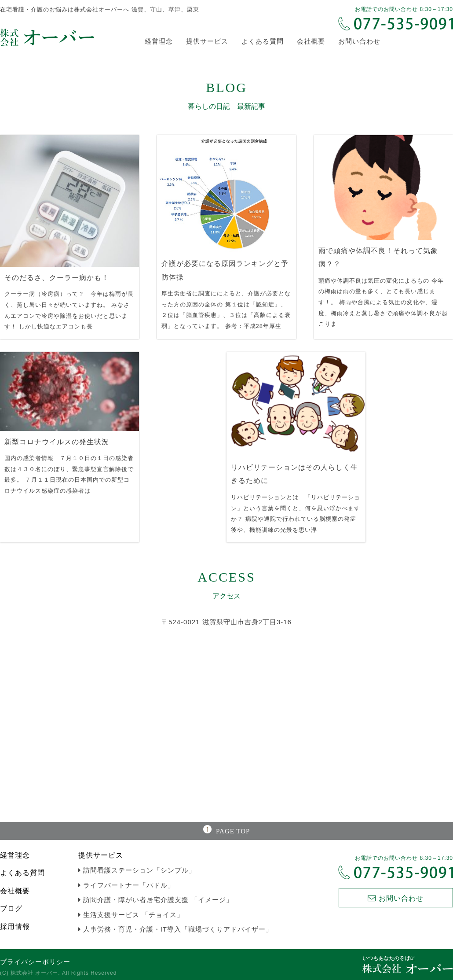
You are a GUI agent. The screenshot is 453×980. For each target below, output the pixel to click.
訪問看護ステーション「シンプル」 (137, 870)
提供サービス (207, 41)
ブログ (11, 908)
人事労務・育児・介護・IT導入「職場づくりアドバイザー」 (176, 929)
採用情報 (15, 927)
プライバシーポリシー (35, 962)
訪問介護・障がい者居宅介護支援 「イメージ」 (156, 900)
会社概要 (311, 41)
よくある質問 (263, 41)
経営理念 (159, 41)
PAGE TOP (233, 831)
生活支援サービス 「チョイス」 (131, 915)
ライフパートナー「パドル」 (126, 885)
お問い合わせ (359, 41)
